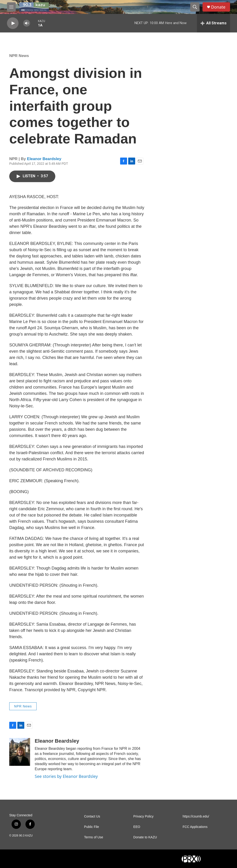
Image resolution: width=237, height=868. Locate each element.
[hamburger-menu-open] (11, 7)
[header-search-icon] (195, 7)
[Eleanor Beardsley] (20, 752)
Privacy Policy (143, 816)
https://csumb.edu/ (196, 816)
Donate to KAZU (145, 837)
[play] (13, 23)
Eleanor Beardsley (44, 159)
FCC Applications (195, 827)
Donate (218, 7)
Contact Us (92, 816)
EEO (137, 827)
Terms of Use (94, 837)
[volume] (27, 23)
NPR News (19, 56)
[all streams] (214, 23)
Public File (92, 827)
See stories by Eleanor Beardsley (66, 776)
